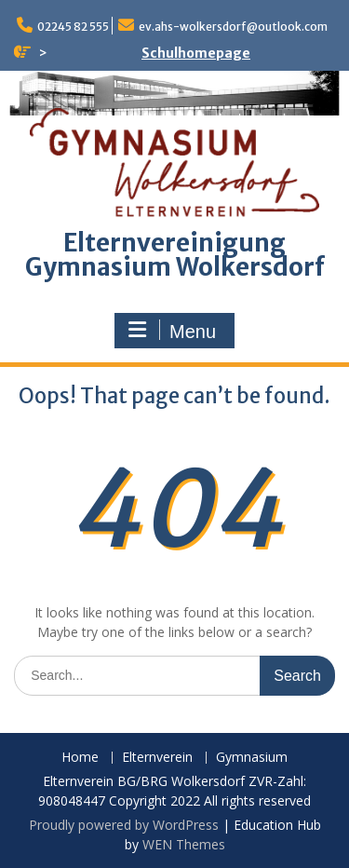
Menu (172, 331)
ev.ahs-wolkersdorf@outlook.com (233, 27)
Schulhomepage (196, 53)
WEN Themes (184, 844)
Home (80, 758)
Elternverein (157, 758)
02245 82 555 (73, 27)
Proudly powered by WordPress (124, 825)
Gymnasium (252, 758)
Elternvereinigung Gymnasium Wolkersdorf (175, 255)
